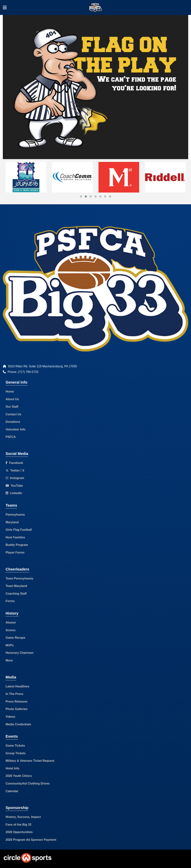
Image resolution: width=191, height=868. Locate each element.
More (9, 660)
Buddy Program (17, 545)
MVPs (10, 645)
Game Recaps (15, 638)
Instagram (15, 478)
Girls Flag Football (19, 530)
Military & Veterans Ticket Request (30, 761)
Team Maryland (16, 586)
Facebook (14, 463)
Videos (10, 717)
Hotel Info (12, 768)
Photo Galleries (17, 709)
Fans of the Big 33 (18, 825)
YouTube (14, 486)
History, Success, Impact (23, 817)
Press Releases (17, 702)
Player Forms (15, 552)
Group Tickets (16, 753)
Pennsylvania (15, 515)
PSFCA (11, 437)
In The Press (14, 694)
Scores (11, 630)
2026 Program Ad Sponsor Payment (31, 840)
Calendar (12, 791)
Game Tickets (15, 746)
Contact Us (13, 414)
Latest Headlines (17, 686)
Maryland (12, 522)
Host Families (15, 537)
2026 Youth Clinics (19, 776)
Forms (10, 601)
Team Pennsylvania (19, 578)
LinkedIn (14, 493)
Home (10, 392)
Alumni (11, 623)
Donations (13, 422)
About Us (12, 399)
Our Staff (12, 407)
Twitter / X (15, 471)
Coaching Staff (16, 594)
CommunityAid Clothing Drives (28, 783)
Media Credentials (18, 724)
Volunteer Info (15, 429)
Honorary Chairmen (19, 653)
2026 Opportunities (19, 832)
